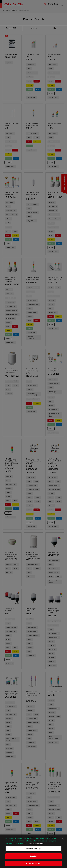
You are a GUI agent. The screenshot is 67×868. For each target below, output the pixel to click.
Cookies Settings (33, 853)
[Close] (63, 843)
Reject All (33, 860)
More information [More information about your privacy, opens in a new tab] (36, 848)
